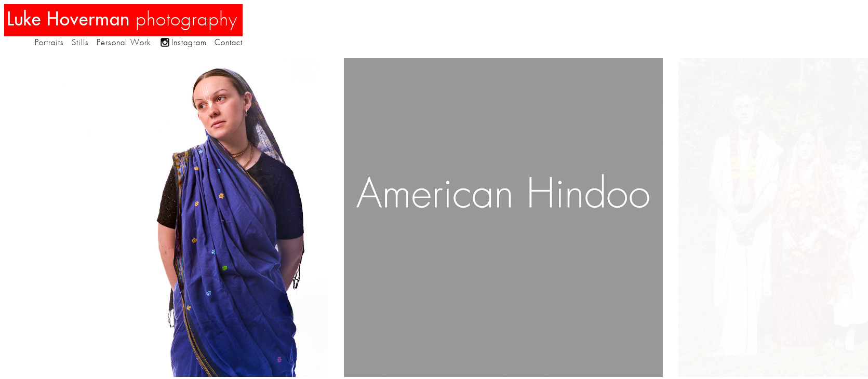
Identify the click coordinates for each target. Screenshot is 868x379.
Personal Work (124, 43)
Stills (80, 43)
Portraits (49, 43)
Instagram (189, 43)
